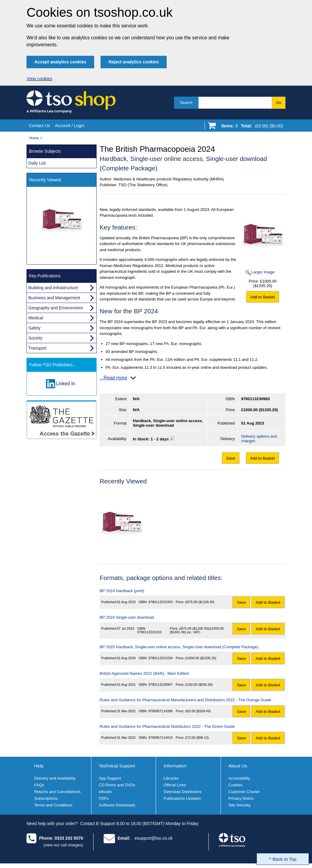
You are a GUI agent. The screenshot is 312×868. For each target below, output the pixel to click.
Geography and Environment (56, 308)
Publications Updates (182, 798)
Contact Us (39, 126)
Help (39, 766)
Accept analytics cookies (60, 62)
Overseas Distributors (183, 792)
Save (231, 458)
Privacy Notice (241, 798)
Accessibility (239, 778)
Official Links (175, 785)
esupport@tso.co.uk (154, 838)
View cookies (39, 79)
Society (35, 338)
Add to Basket (263, 297)
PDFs (104, 798)
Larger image (263, 272)
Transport (37, 348)
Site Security (240, 805)
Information (175, 766)
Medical (36, 318)
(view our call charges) (63, 845)
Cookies (236, 785)
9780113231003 (161, 602)
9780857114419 (161, 738)
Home (34, 138)
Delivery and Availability (55, 778)
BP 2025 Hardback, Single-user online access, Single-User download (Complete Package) (179, 647)
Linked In (66, 384)
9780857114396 (161, 711)
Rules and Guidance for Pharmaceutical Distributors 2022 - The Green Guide (167, 726)
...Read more (113, 378)
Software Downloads (117, 805)
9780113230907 (161, 685)
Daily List (37, 163)
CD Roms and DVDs (117, 785)
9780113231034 (161, 658)
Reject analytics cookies (134, 62)
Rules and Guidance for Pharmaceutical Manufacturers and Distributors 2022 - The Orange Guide (185, 700)
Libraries (171, 778)
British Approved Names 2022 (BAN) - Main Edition (144, 673)
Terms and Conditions (53, 805)
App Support (110, 778)
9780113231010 (149, 632)
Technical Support (117, 766)
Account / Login (70, 126)
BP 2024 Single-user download (127, 617)
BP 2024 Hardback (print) (122, 591)
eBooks (106, 792)
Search (186, 103)
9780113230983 (255, 399)
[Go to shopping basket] (251, 127)
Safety (34, 328)
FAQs (39, 785)
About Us (238, 766)
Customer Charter (244, 792)
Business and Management (54, 298)
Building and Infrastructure (53, 288)
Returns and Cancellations (57, 792)
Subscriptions (46, 798)
